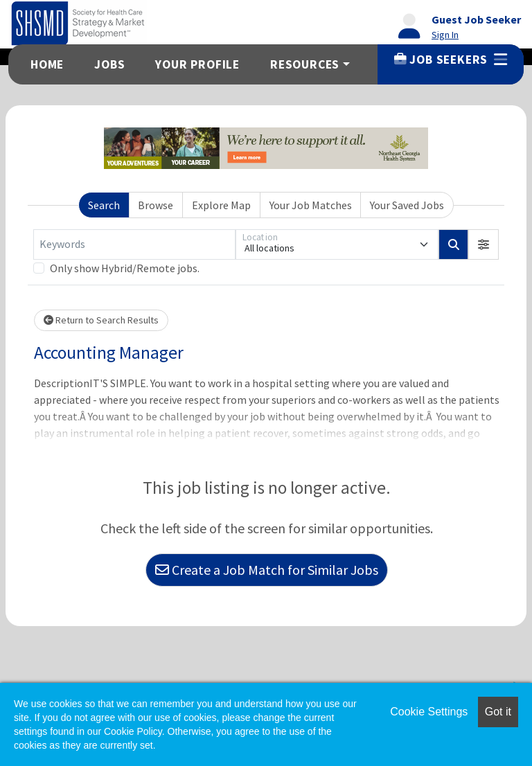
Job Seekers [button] (451, 60)
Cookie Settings (429, 712)
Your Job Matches (311, 205)
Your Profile (197, 64)
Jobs (109, 64)
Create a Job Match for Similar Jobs (267, 570)
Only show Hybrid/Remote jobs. (125, 268)
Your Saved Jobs (407, 205)
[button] (484, 244)
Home (47, 64)
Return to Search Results (101, 320)
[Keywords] (134, 244)
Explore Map (221, 205)
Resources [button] (305, 64)
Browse (156, 205)
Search (104, 205)
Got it (498, 712)
